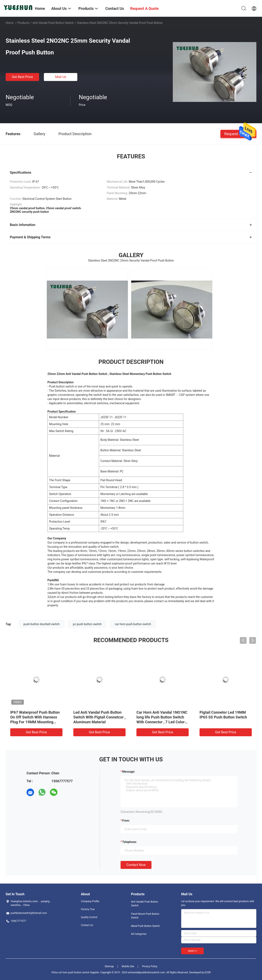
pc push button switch (87, 624)
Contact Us (87, 925)
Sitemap (109, 966)
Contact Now (136, 865)
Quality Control (89, 917)
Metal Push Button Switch (145, 926)
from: (126, 821)
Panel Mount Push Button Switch (145, 916)
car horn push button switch (133, 624)
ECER (208, 972)
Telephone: (130, 842)
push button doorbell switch (42, 624)
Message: (129, 772)
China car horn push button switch (70, 972)
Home (10, 23)
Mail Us (61, 77)
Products (23, 23)
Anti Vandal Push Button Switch (53, 23)
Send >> (192, 951)
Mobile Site (128, 966)
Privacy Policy (150, 966)
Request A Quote (238, 134)
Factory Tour (88, 909)
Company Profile (90, 901)
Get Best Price (22, 77)
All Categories (139, 934)
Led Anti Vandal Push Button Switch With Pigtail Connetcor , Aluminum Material (99, 717)
